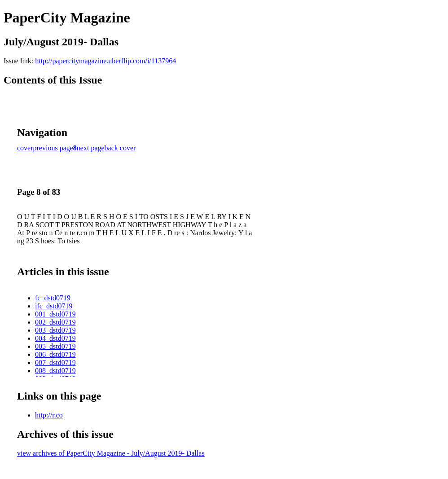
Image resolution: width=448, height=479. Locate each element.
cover (25, 148)
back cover (120, 148)
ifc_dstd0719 (54, 306)
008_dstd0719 (55, 371)
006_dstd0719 (55, 354)
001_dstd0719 (55, 314)
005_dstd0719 (55, 346)
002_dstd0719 (55, 322)
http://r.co (49, 415)
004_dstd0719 (55, 338)
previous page (53, 148)
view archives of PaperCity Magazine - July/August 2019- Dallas (111, 453)
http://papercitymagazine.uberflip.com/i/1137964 (105, 61)
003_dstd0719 (55, 330)
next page (91, 148)
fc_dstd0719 (53, 298)
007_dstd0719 (55, 363)
